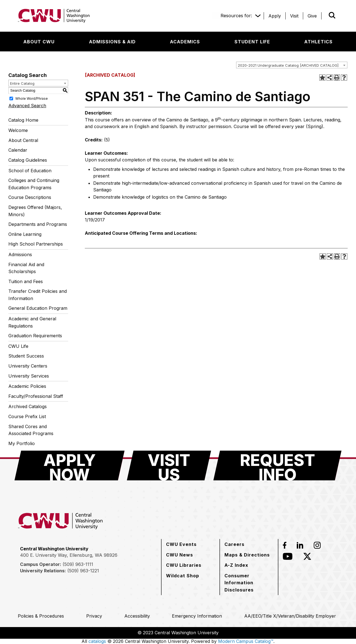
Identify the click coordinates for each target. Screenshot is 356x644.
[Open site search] (332, 15)
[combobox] (292, 65)
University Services (29, 376)
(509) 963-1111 (78, 564)
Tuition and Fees (26, 281)
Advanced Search (27, 106)
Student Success (26, 356)
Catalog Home (23, 120)
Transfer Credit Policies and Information (38, 295)
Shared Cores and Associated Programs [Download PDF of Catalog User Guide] (31, 430)
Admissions (20, 254)
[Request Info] (277, 465)
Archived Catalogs (28, 406)
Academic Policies (27, 386)
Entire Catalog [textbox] (22, 83)
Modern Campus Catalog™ (246, 641)
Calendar (18, 150)
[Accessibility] (137, 616)
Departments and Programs (38, 224)
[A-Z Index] (236, 565)
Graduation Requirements (35, 336)
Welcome (18, 130)
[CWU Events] (181, 544)
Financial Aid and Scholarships (26, 268)
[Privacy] (94, 616)
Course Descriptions (30, 197)
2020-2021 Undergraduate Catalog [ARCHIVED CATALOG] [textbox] (288, 65)
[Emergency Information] (197, 616)
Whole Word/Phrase (32, 98)
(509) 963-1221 (83, 571)
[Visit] (294, 16)
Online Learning (25, 234)
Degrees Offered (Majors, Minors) (35, 211)
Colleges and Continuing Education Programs (34, 184)
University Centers (28, 366)
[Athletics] (318, 42)
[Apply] (275, 16)
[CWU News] (180, 555)
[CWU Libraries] (184, 565)
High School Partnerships (36, 244)
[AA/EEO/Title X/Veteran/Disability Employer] (290, 616)
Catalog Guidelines (28, 160)
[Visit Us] (169, 465)
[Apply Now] (70, 465)
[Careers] (234, 544)
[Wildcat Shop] (183, 576)
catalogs (97, 641)
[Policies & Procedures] (41, 616)
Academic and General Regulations (32, 322)
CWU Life (18, 346)
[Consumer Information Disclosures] (249, 583)
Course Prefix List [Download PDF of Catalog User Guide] (27, 416)
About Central (23, 140)
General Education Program (38, 308)
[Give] (312, 16)
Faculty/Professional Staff (36, 396)
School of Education (30, 171)
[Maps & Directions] (247, 555)
